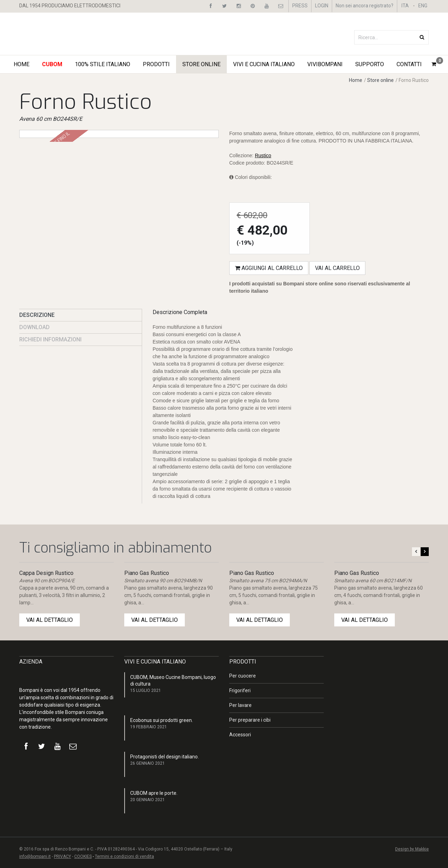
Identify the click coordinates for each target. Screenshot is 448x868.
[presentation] (80, 315)
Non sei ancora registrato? (365, 6)
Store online (380, 80)
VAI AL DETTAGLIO (50, 620)
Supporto (370, 64)
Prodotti (156, 64)
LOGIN (322, 6)
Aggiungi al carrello (269, 268)
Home (22, 64)
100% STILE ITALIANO (103, 64)
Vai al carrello (337, 268)
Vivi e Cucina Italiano (264, 64)
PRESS (300, 6)
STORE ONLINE (201, 64)
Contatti (409, 64)
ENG (423, 6)
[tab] (81, 315)
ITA (405, 6)
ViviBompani (325, 64)
